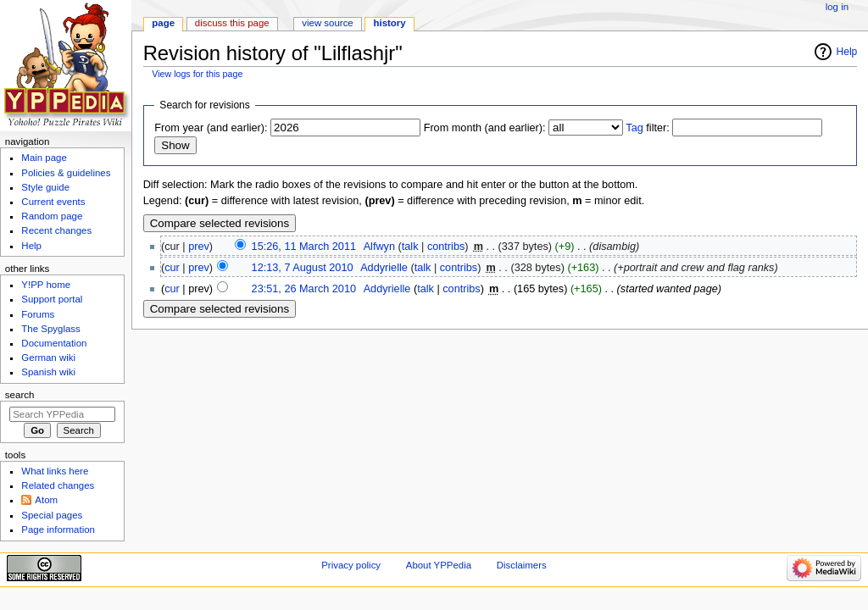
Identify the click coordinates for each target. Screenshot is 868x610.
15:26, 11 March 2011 (304, 247)
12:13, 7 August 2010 (303, 268)
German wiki (48, 358)
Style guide (45, 187)
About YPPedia (439, 565)
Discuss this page (232, 23)
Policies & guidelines (66, 173)
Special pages (52, 515)
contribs (446, 247)
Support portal (52, 299)
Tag (634, 128)
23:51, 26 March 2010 (304, 289)
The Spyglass (50, 329)
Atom (46, 500)
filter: (648, 128)
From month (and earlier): (485, 128)
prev (199, 247)
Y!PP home (46, 285)
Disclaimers (522, 565)
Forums (38, 314)
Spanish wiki (48, 372)
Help (847, 52)
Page (163, 23)
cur (172, 268)
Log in (837, 7)
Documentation (54, 343)
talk (410, 247)
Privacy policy (351, 565)
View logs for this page (197, 74)
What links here (55, 471)
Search (20, 395)
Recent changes (56, 230)
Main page (44, 158)
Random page (52, 216)
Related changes (58, 485)
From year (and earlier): (211, 128)
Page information (58, 530)
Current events (53, 202)
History (390, 23)
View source (327, 23)
